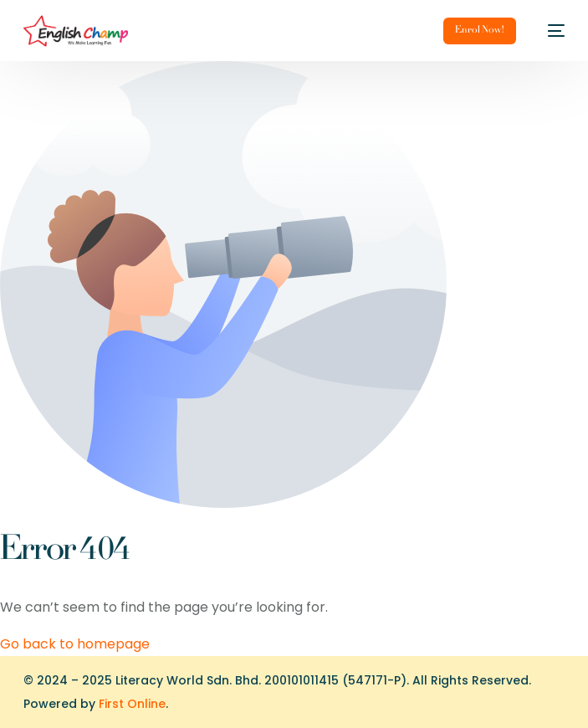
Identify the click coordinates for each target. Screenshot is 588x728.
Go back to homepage (75, 644)
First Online (132, 704)
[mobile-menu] (549, 31)
